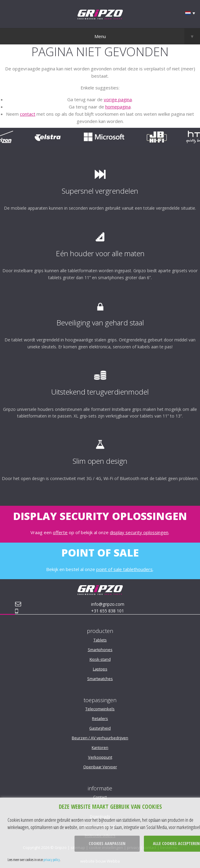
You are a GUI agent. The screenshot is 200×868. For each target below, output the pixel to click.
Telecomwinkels (100, 709)
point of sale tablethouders (124, 569)
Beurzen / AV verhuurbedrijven (100, 738)
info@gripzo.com (108, 604)
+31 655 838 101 (108, 611)
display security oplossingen (139, 532)
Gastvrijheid (100, 728)
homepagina (118, 107)
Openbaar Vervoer (100, 767)
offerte (60, 532)
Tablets (100, 640)
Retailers (100, 718)
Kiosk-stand (100, 659)
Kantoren (100, 747)
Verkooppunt (100, 757)
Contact (100, 797)
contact (28, 114)
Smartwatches (100, 679)
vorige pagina (118, 99)
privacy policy (52, 860)
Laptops (100, 669)
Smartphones (100, 650)
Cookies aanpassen (107, 843)
